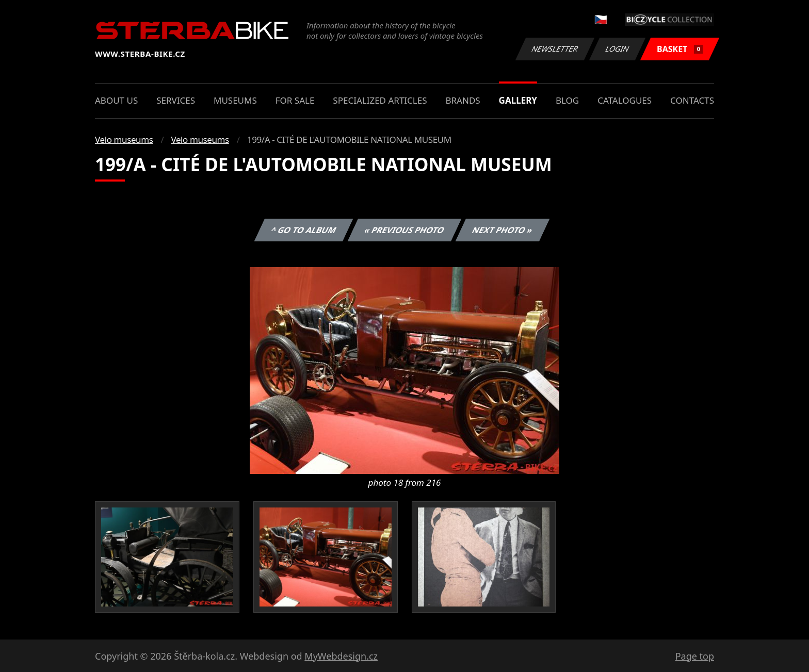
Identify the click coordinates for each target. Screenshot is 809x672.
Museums (235, 100)
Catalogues (625, 100)
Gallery (518, 100)
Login (618, 49)
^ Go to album (303, 230)
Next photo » (503, 230)
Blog (567, 100)
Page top (695, 656)
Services (176, 100)
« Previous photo (405, 230)
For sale (295, 100)
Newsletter (555, 49)
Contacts (692, 100)
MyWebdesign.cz (341, 656)
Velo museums (124, 140)
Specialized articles (380, 100)
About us (116, 100)
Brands (463, 100)
